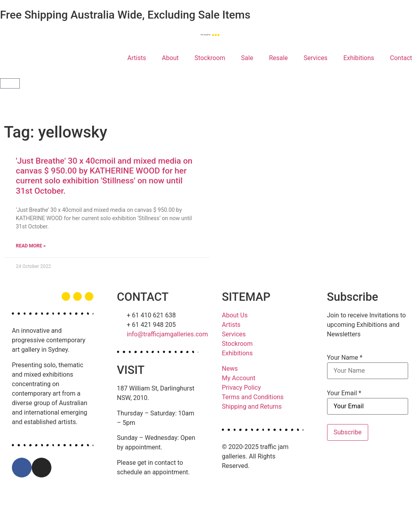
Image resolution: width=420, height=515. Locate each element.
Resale (278, 58)
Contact (401, 58)
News (230, 369)
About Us (235, 315)
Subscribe (348, 432)
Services (316, 58)
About (170, 58)
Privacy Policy (241, 388)
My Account (239, 378)
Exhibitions (359, 58)
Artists (137, 58)
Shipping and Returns (252, 407)
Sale (247, 58)
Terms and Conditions (253, 397)
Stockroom (210, 58)
